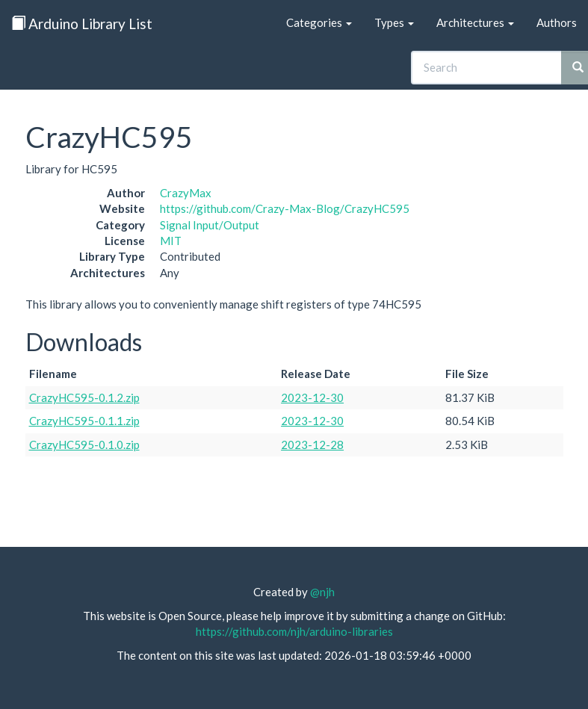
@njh (322, 592)
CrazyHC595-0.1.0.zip (84, 445)
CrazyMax (186, 193)
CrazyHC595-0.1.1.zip (84, 421)
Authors (557, 22)
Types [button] (394, 22)
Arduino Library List (82, 24)
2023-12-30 (312, 397)
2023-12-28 (312, 445)
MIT (171, 241)
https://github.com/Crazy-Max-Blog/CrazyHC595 (285, 208)
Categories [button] (319, 22)
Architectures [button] (475, 22)
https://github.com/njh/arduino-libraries (294, 631)
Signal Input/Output (210, 225)
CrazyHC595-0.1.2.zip (84, 397)
